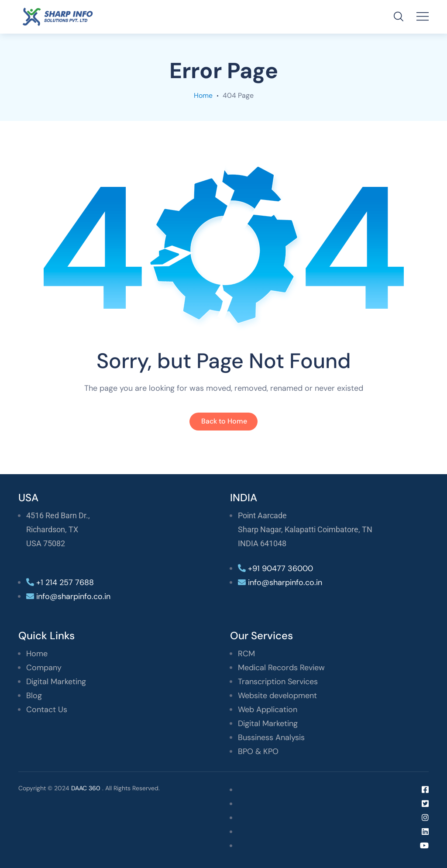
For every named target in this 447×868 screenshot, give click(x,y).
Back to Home (224, 421)
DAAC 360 (86, 788)
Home (203, 95)
